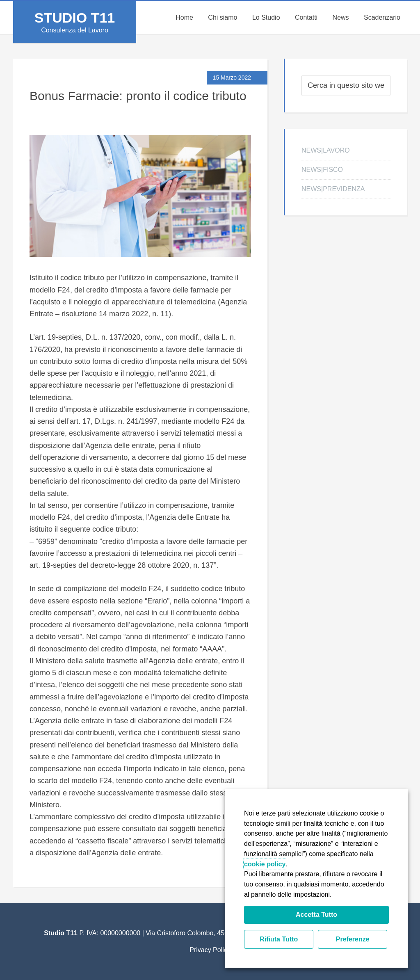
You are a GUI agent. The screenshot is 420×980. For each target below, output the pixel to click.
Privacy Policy (210, 950)
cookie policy (265, 864)
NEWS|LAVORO (326, 150)
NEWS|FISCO (322, 170)
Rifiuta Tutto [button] (279, 939)
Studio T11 (75, 18)
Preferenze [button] (353, 939)
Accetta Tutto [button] (316, 915)
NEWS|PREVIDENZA (333, 189)
